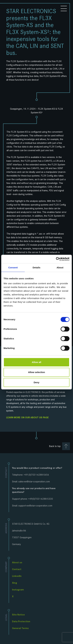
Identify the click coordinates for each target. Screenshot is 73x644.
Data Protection (21, 621)
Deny (37, 382)
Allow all (37, 362)
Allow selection (36, 372)
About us (17, 562)
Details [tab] (36, 267)
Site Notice (18, 615)
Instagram (18, 590)
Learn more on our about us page (27, 417)
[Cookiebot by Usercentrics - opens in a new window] (56, 259)
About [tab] (60, 267)
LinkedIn (17, 576)
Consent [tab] (13, 267)
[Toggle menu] (64, 9)
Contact (17, 569)
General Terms (20, 628)
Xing (15, 583)
